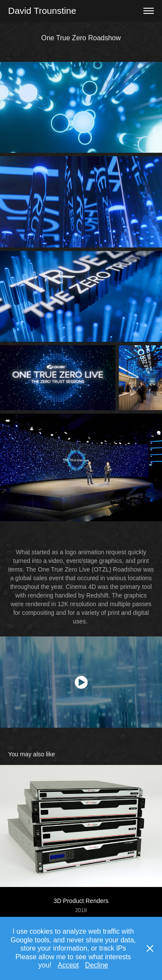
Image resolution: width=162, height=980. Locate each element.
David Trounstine (42, 11)
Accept (68, 965)
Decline (97, 965)
